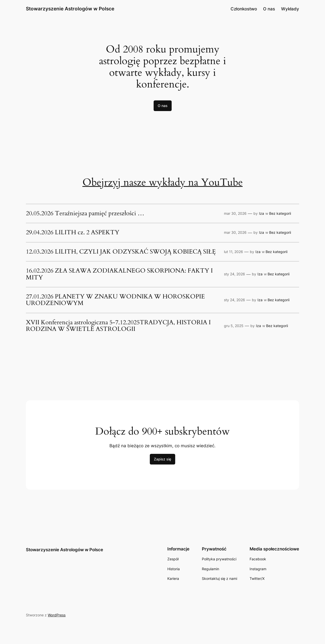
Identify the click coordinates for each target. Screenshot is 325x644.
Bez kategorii (280, 213)
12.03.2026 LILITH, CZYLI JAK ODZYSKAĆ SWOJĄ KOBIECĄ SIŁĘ (121, 252)
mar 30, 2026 (235, 213)
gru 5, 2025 (234, 326)
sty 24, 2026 (234, 274)
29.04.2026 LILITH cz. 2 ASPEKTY (73, 232)
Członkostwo (244, 9)
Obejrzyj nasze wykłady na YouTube (163, 182)
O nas (269, 9)
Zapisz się (162, 459)
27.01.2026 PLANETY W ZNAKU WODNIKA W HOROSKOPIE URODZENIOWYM (115, 300)
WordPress (57, 615)
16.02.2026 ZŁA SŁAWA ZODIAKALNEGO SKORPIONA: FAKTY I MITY (119, 274)
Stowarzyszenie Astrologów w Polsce (70, 9)
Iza (262, 213)
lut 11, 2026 (233, 252)
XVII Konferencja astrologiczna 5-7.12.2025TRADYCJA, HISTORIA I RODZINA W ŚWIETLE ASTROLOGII (118, 326)
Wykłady (290, 9)
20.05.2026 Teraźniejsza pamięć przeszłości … (85, 213)
